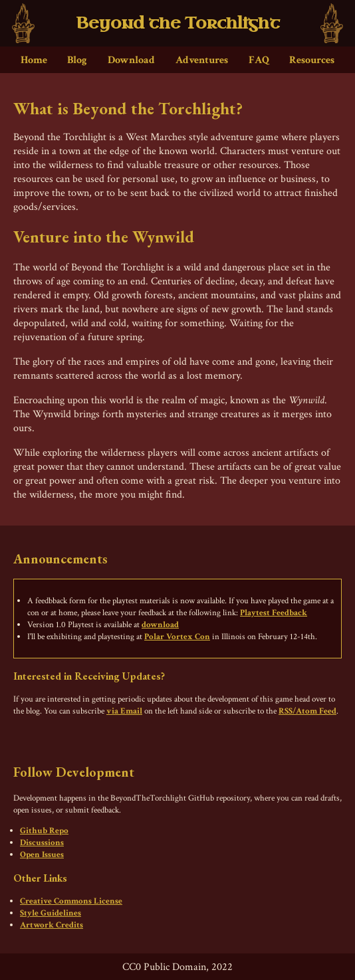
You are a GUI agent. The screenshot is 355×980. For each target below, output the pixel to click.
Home (34, 60)
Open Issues (42, 854)
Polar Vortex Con (177, 637)
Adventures (202, 60)
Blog (77, 60)
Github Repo (44, 831)
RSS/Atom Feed (307, 711)
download (160, 625)
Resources (312, 60)
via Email (124, 711)
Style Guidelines (51, 913)
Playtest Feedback (274, 613)
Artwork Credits (52, 925)
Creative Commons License (71, 901)
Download (131, 60)
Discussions (42, 842)
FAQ (259, 60)
